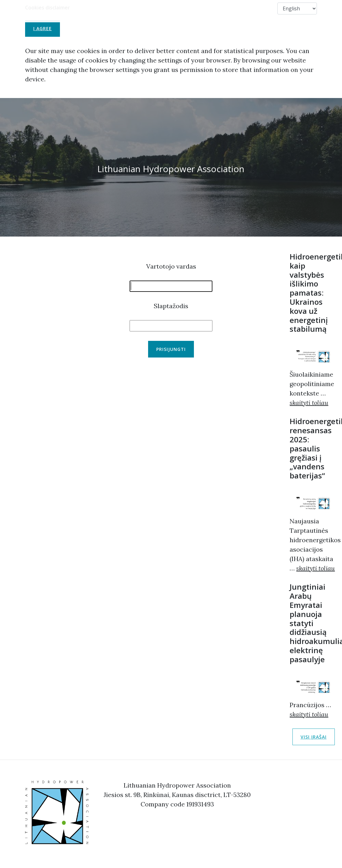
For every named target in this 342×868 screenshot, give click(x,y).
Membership (154, 8)
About (122, 8)
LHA (98, 8)
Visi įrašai (314, 737)
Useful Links (193, 8)
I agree (43, 28)
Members (229, 8)
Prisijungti (171, 349)
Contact (261, 8)
